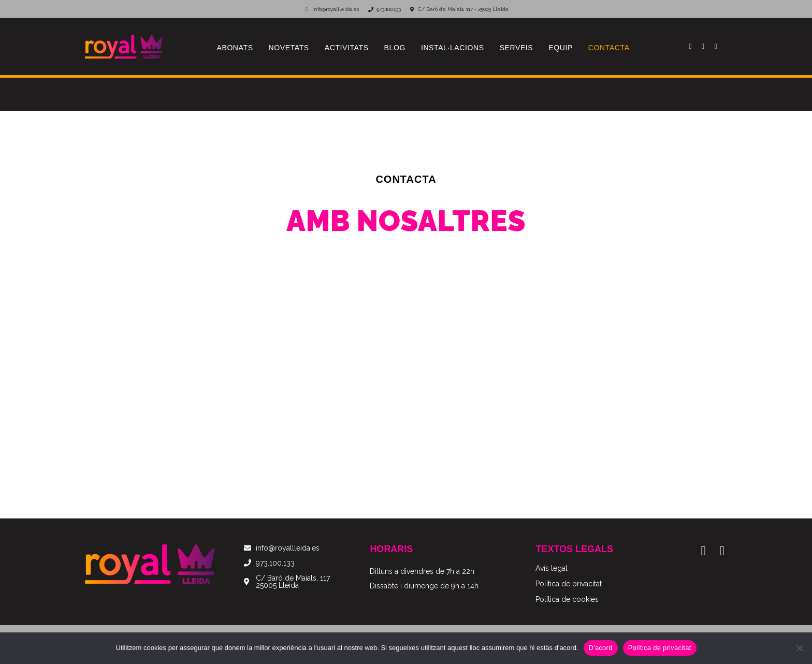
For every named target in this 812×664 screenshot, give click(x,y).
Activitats (347, 48)
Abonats (235, 48)
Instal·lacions (453, 48)
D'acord (601, 648)
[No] (799, 648)
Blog (395, 48)
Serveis (517, 48)
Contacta (609, 48)
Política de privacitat (660, 648)
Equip (561, 48)
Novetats (289, 48)
